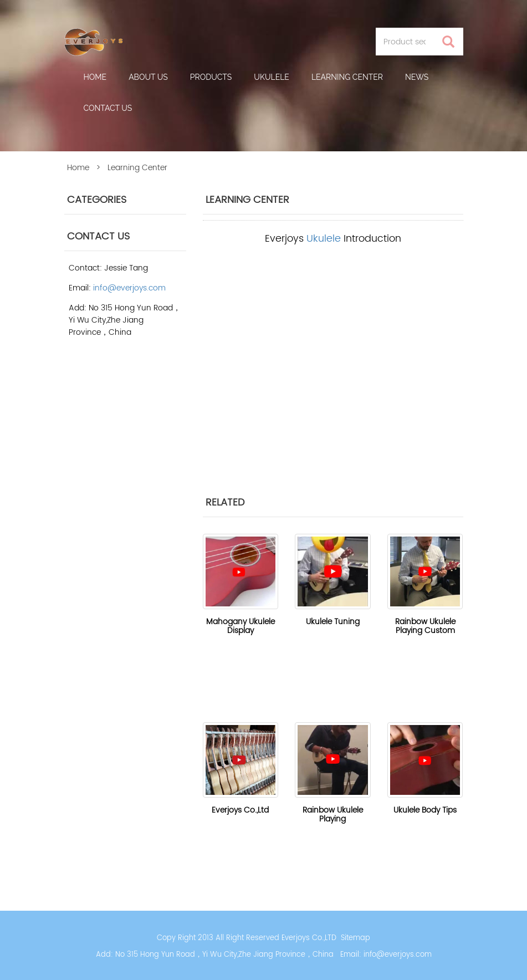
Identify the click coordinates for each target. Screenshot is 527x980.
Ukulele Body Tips (425, 810)
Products (211, 77)
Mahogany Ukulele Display (241, 626)
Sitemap (355, 938)
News (417, 77)
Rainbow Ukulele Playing (333, 815)
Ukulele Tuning (333, 622)
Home (95, 77)
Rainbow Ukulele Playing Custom (425, 626)
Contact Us (108, 108)
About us (148, 77)
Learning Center (347, 77)
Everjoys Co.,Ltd (240, 810)
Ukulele (272, 77)
